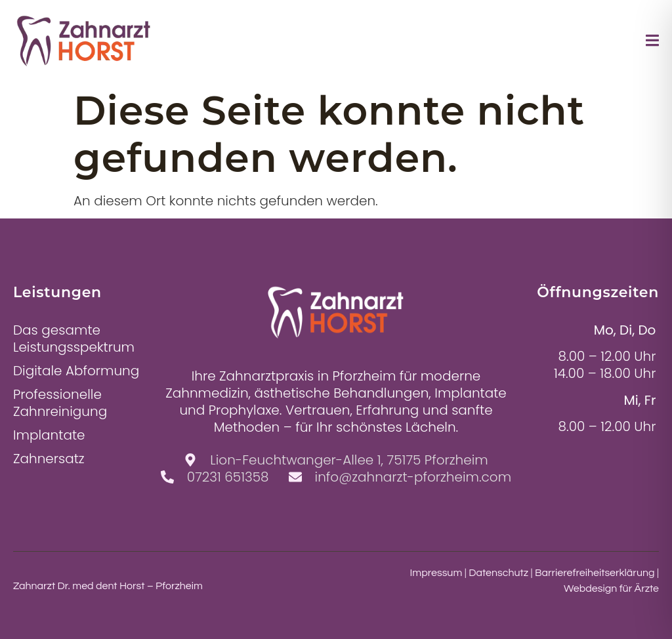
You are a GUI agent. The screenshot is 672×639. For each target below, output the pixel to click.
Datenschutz (498, 573)
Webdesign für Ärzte (611, 588)
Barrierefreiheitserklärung (595, 573)
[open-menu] (652, 43)
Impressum (436, 573)
